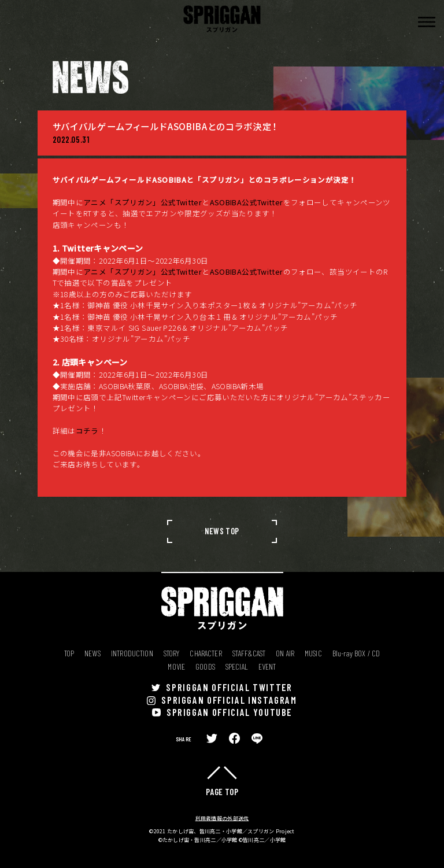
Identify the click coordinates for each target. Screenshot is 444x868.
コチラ (87, 431)
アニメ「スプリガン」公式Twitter (143, 202)
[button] (427, 22)
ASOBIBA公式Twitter (247, 202)
